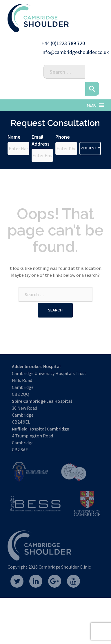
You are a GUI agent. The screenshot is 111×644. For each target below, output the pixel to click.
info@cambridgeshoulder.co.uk (75, 52)
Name (14, 137)
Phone (63, 137)
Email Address (41, 140)
